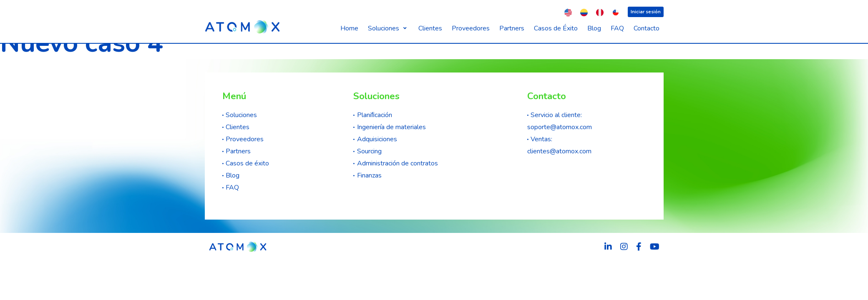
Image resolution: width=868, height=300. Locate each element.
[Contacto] (647, 28)
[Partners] (512, 28)
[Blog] (594, 28)
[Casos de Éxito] (556, 28)
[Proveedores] (471, 28)
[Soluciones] (388, 28)
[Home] (349, 28)
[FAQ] (617, 28)
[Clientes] (430, 28)
